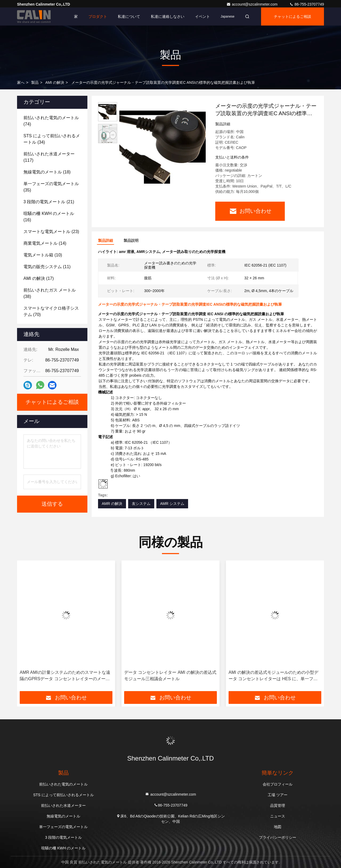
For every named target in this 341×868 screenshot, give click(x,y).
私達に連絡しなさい (168, 16)
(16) (49, 217)
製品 (35, 82)
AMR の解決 (112, 504)
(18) (47, 172)
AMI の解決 (55, 82)
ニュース (278, 816)
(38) (50, 293)
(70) (51, 311)
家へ (21, 82)
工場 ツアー (278, 795)
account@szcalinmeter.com (252, 4)
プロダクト (98, 16)
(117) (49, 157)
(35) (51, 187)
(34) (52, 139)
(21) (49, 202)
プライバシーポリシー (278, 837)
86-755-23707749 (307, 4)
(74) (51, 121)
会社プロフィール (278, 784)
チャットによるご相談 (293, 16)
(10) (43, 255)
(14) (45, 243)
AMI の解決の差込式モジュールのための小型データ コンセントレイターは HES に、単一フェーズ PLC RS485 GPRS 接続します (273, 676)
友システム (141, 504)
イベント (202, 16)
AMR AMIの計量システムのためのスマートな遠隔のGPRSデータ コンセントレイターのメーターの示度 (65, 676)
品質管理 (278, 805)
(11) (47, 267)
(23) (51, 232)
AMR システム (172, 504)
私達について (129, 16)
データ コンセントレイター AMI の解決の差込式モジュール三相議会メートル (170, 676)
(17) (39, 278)
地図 (278, 827)
